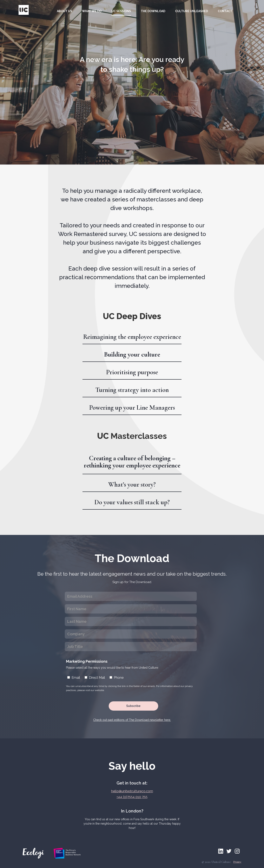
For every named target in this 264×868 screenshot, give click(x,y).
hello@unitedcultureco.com (132, 791)
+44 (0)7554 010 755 (132, 797)
